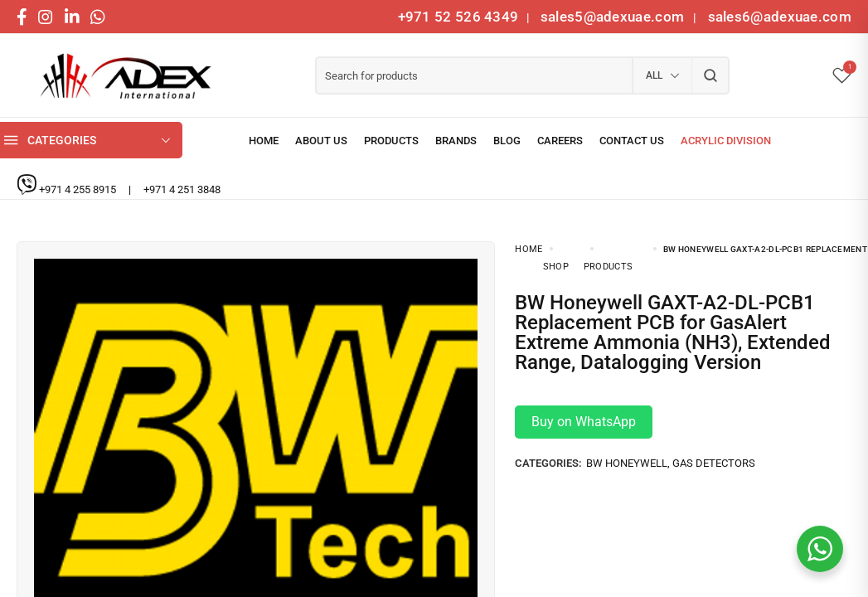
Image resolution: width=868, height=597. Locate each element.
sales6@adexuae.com (778, 17)
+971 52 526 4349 (458, 17)
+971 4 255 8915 (79, 189)
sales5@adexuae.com (614, 17)
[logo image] (120, 76)
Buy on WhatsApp (584, 404)
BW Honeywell (627, 447)
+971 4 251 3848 (182, 189)
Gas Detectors (714, 447)
